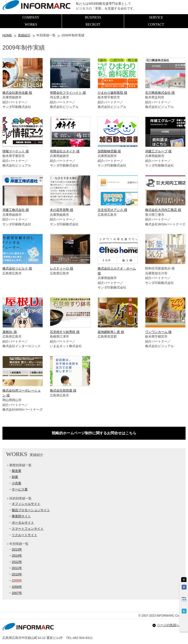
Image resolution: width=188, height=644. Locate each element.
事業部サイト (21, 516)
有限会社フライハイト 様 (68, 93)
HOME (7, 35)
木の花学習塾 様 (62, 210)
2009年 (17, 580)
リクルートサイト (24, 535)
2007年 (17, 593)
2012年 (17, 562)
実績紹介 (24, 35)
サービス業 (20, 489)
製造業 (17, 471)
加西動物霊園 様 (109, 151)
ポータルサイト (23, 523)
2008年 (17, 587)
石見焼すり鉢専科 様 (65, 332)
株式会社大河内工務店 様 (163, 210)
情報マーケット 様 (16, 151)
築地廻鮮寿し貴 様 (111, 332)
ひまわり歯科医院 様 (112, 93)
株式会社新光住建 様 (17, 93)
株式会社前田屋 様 (63, 390)
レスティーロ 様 (62, 268)
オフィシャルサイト (26, 504)
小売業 (17, 483)
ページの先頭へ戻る (171, 625)
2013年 (17, 549)
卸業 (15, 477)
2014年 (17, 556)
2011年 (17, 568)
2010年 (17, 574)
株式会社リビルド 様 (17, 268)
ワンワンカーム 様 (158, 332)
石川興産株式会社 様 (160, 93)
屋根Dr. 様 (10, 332)
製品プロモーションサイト (31, 510)
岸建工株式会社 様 (16, 210)
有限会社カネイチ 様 (65, 151)
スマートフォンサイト (28, 529)
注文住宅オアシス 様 (112, 210)
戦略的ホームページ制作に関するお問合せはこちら (94, 433)
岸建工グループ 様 (158, 151)
